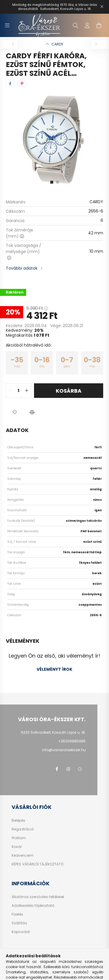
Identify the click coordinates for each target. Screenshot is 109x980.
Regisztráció (23, 829)
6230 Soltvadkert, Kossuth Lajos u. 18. (53, 732)
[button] (15, 412)
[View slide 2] (58, 182)
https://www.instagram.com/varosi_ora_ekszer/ (68, 769)
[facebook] (10, 84)
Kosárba (69, 391)
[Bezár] (102, 7)
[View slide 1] (52, 182)
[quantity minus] (10, 391)
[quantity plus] (26, 391)
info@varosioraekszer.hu (64, 750)
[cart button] (99, 25)
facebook (57, 769)
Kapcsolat (21, 932)
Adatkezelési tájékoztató (33, 906)
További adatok (22, 268)
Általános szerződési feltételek (38, 897)
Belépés (18, 821)
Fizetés (17, 914)
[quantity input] (18, 391)
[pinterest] (22, 84)
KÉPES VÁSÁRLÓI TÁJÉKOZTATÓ (37, 864)
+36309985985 (72, 741)
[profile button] (87, 25)
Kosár (17, 847)
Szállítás (19, 923)
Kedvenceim (23, 856)
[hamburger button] (7, 25)
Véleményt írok (54, 669)
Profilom (19, 838)
